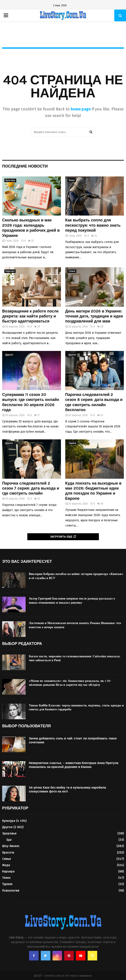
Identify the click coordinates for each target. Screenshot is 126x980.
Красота (8, 853)
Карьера (10, 271)
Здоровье (9, 833)
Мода (6, 865)
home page (81, 109)
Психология (11, 891)
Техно (72, 180)
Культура (10, 180)
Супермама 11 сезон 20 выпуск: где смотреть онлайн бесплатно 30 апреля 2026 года (31, 402)
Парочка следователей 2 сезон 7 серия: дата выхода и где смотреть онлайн (31, 488)
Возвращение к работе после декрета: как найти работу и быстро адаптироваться (30, 316)
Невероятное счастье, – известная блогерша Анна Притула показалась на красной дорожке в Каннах (74, 765)
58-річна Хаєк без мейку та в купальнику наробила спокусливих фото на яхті (67, 790)
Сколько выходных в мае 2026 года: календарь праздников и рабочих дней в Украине (31, 228)
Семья (72, 271)
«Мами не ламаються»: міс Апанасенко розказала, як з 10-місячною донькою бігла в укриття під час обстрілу (70, 683)
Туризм (72, 443)
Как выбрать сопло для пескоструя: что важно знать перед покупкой (93, 225)
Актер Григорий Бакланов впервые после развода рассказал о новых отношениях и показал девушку (72, 600)
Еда (9, 840)
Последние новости (25, 166)
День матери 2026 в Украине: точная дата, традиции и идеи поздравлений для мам (94, 316)
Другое (9, 355)
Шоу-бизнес (11, 846)
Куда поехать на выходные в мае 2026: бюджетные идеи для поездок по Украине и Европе (93, 491)
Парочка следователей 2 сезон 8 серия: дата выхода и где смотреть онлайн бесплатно (94, 402)
